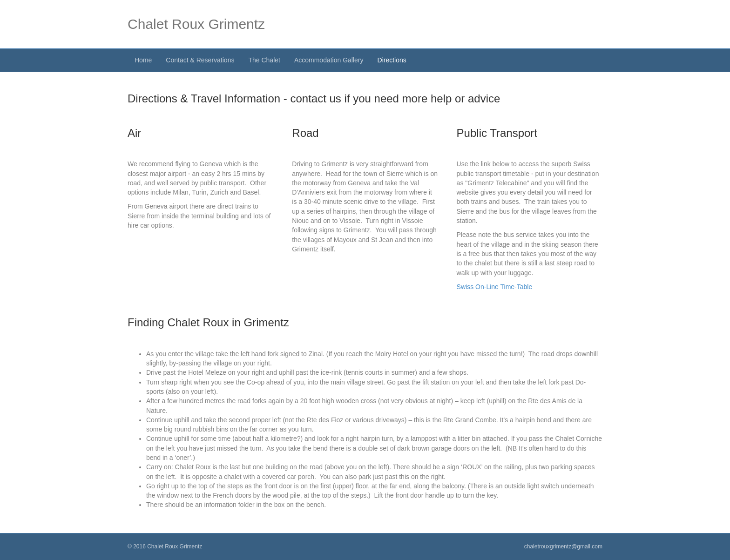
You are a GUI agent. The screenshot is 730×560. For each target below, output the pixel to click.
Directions (392, 60)
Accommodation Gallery (329, 60)
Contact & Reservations (200, 60)
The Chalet (264, 60)
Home (143, 60)
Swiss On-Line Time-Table (495, 287)
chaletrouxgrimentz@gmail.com (563, 547)
